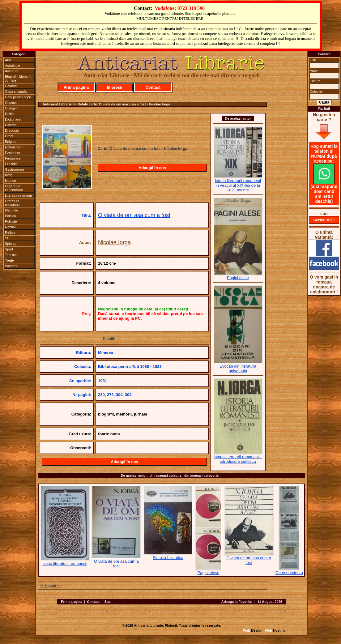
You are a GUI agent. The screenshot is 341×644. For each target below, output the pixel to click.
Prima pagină (76, 87)
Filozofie (11, 164)
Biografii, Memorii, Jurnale (19, 79)
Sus (108, 602)
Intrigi (9, 175)
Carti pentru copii (18, 97)
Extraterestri (14, 147)
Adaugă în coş (152, 168)
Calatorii (11, 86)
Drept (9, 136)
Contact (153, 87)
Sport (9, 249)
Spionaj (11, 244)
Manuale (11, 210)
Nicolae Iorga (114, 242)
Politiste (11, 221)
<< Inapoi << (51, 586)
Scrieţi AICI (324, 220)
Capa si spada (16, 92)
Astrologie (13, 66)
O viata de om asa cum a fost (134, 215)
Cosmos (11, 103)
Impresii (115, 87)
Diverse (11, 125)
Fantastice (13, 158)
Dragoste (12, 130)
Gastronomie (15, 169)
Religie (10, 232)
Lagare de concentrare (14, 188)
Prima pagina (72, 602)
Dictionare (13, 119)
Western (11, 266)
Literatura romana (18, 195)
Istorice (10, 181)
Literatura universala (13, 203)
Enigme (11, 142)
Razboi (10, 227)
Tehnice (11, 255)
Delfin (9, 114)
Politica (10, 216)
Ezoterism (13, 153)
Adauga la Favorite (237, 602)
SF (7, 238)
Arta (8, 60)
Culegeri (11, 108)
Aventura (12, 71)
